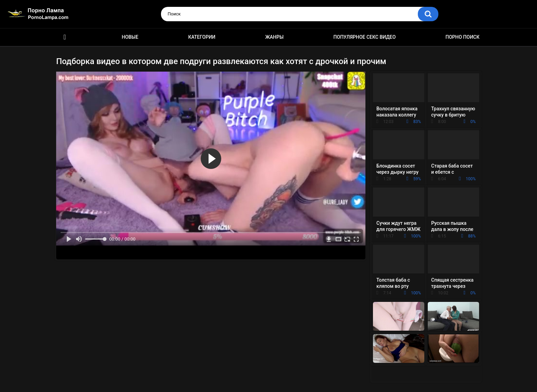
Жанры (274, 37)
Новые (130, 37)
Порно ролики (65, 37)
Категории (202, 37)
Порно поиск (463, 37)
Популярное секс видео (365, 37)
